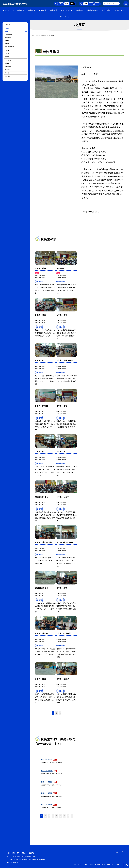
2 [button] (57, 713)
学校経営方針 (9, 35)
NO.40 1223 (47, 759)
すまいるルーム (67, 10)
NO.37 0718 (47, 793)
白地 (67, 4)
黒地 (72, 4)
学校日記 (80, 10)
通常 (61, 4)
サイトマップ (118, 852)
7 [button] (64, 816)
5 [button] (57, 816)
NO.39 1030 (47, 771)
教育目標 (7, 41)
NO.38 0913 (47, 782)
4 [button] (53, 816)
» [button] (60, 713)
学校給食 (54, 10)
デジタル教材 (119, 10)
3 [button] (49, 816)
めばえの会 (64, 16)
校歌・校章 (7, 44)
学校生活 (32, 10)
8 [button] (68, 816)
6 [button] (60, 816)
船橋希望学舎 (93, 10)
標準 (86, 4)
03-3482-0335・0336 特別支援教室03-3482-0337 (28, 859)
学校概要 (21, 10)
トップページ (9, 10)
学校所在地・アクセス (9, 47)
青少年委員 (106, 10)
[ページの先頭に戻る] (126, 865)
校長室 (6, 31)
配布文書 (43, 10)
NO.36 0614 (47, 804)
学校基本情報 (8, 38)
